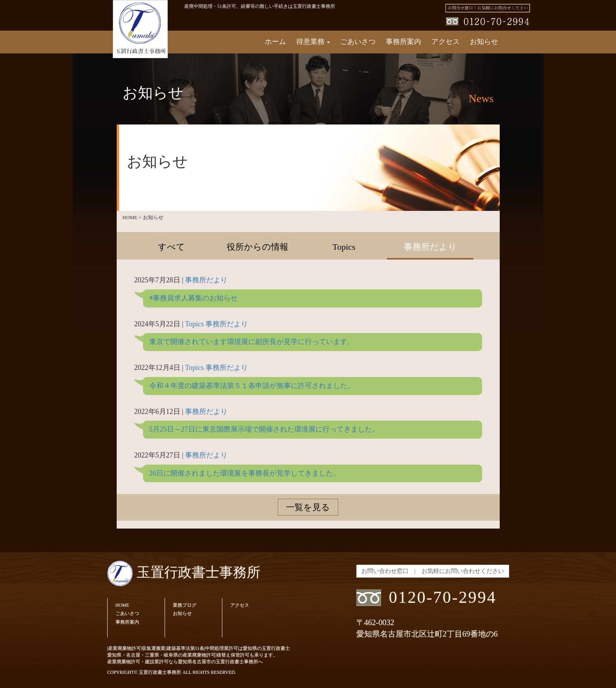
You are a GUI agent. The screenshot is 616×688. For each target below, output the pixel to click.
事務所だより (430, 247)
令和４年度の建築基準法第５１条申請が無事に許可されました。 (252, 386)
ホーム (275, 42)
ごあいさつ (358, 42)
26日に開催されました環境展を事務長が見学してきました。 (245, 473)
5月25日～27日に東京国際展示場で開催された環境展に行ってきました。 (264, 429)
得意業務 (313, 42)
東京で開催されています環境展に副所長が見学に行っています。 (252, 342)
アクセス (445, 42)
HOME (122, 605)
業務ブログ (185, 605)
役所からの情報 (258, 247)
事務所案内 (403, 42)
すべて (171, 247)
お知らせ (484, 42)
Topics (344, 247)
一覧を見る (308, 507)
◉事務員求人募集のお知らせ (193, 298)
